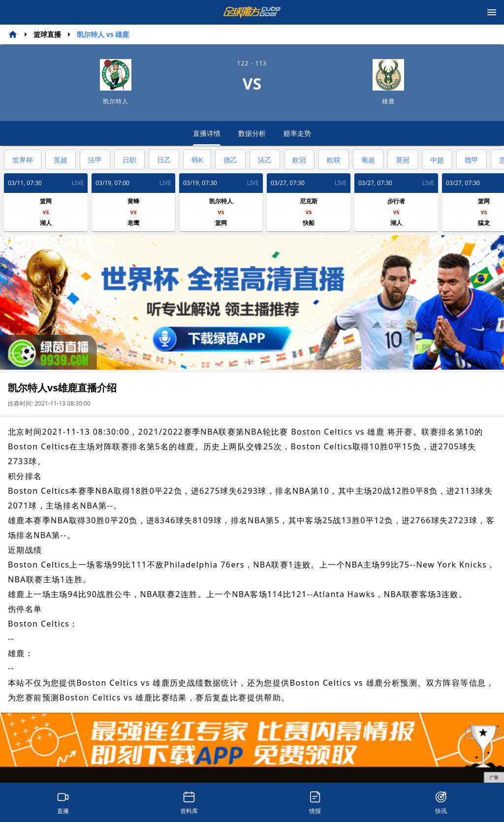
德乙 (230, 160)
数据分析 (252, 133)
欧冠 (299, 160)
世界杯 (23, 160)
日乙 (164, 160)
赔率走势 (297, 133)
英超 (61, 160)
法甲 (95, 160)
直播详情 (207, 137)
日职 (129, 160)
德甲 (472, 160)
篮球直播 (47, 34)
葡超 (368, 160)
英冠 (403, 160)
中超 (437, 160)
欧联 (334, 160)
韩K (197, 160)
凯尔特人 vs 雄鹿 (103, 34)
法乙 (265, 160)
